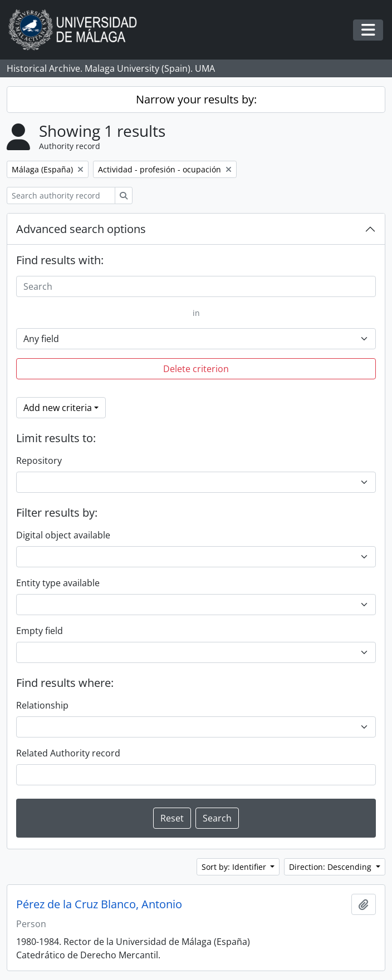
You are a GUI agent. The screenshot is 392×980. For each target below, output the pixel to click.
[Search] (196, 286)
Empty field (40, 631)
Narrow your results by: (196, 99)
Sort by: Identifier (235, 867)
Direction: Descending (331, 867)
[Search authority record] (61, 195)
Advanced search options (81, 229)
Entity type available (58, 583)
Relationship (42, 705)
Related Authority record (68, 753)
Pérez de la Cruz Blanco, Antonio (99, 904)
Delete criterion (196, 369)
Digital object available (63, 535)
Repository (39, 461)
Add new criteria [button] (58, 408)
